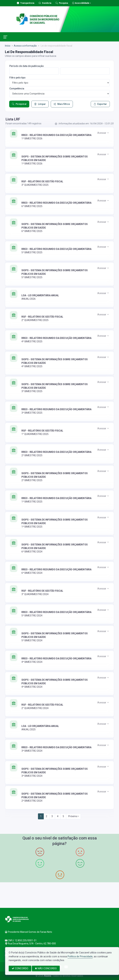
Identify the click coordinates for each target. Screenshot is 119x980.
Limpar (40, 104)
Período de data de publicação (27, 66)
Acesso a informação (25, 46)
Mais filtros (62, 104)
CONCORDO (20, 968)
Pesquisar (19, 104)
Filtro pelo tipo (17, 78)
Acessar (103, 133)
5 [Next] (63, 816)
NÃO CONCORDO (46, 968)
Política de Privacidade (80, 956)
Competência (17, 89)
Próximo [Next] (73, 816)
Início (8, 46)
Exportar (100, 104)
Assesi (48, 976)
